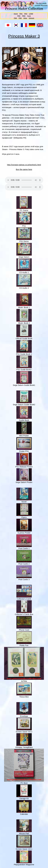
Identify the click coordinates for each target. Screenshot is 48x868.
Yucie (29, 16)
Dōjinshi (31, 18)
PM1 (21, 14)
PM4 (15, 18)
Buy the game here (24, 169)
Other (25, 18)
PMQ (24, 16)
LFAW (31, 14)
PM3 (19, 16)
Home (16, 14)
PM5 (20, 18)
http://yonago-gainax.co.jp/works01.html (24, 165)
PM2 (26, 14)
